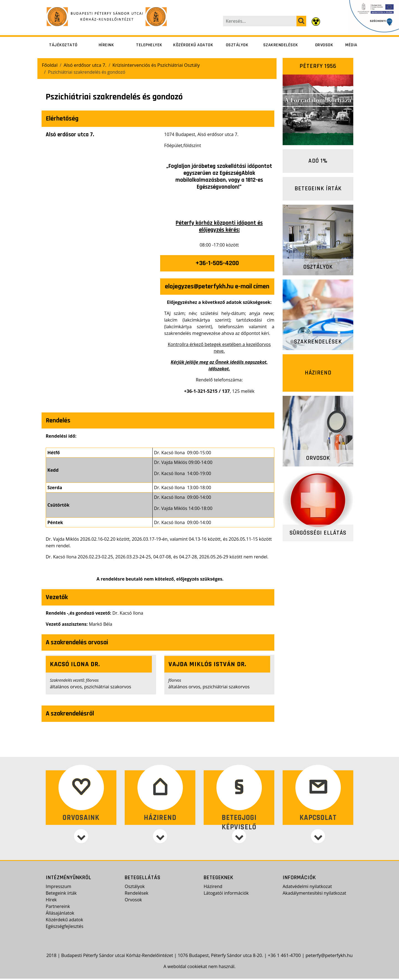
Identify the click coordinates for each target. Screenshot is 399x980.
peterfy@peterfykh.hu (328, 957)
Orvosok (324, 45)
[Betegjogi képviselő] (239, 846)
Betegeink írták (318, 188)
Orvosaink (81, 817)
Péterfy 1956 (318, 66)
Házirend (318, 373)
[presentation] (101, 202)
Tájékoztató (63, 45)
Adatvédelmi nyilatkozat (307, 888)
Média (351, 45)
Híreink (106, 45)
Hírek (51, 901)
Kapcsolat (318, 817)
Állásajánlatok (60, 915)
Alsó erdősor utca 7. (83, 65)
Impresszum (58, 888)
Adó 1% (318, 161)
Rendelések (136, 895)
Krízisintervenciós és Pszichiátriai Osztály (152, 65)
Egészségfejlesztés (65, 928)
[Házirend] (160, 846)
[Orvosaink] (81, 846)
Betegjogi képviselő (239, 822)
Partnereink (58, 908)
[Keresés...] (260, 21)
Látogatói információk (226, 895)
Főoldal (49, 65)
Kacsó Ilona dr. (75, 664)
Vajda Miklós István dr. (207, 664)
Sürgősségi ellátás (318, 533)
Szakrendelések (281, 45)
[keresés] (301, 21)
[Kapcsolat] (318, 846)
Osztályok (237, 45)
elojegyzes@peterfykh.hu (199, 286)
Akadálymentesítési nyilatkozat (314, 895)
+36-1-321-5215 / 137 (207, 391)
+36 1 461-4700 (285, 957)
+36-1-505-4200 (217, 263)
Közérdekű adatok (193, 45)
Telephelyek (149, 45)
